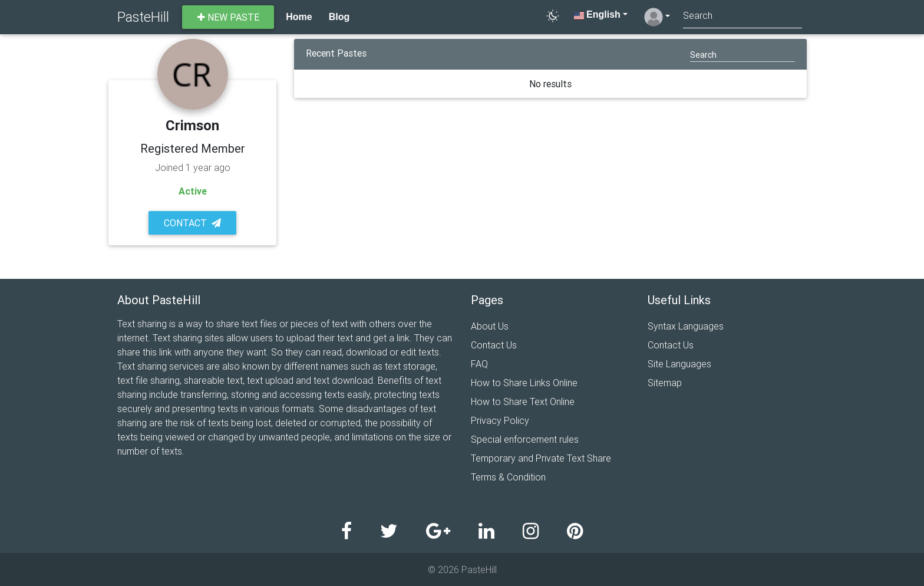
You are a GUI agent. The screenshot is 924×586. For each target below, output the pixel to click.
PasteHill (143, 17)
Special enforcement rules (525, 439)
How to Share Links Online (524, 383)
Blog (339, 17)
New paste (228, 17)
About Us (490, 326)
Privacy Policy (500, 420)
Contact (192, 223)
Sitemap (665, 383)
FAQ (479, 364)
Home (299, 17)
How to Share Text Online (523, 401)
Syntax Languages (686, 326)
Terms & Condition (508, 477)
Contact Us (494, 345)
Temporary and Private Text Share (541, 458)
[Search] (742, 17)
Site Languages (679, 364)
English (597, 14)
